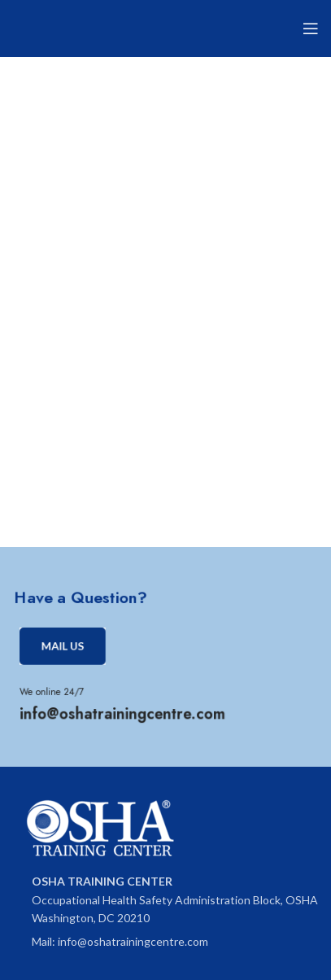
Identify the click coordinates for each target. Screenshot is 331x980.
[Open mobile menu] (311, 28)
